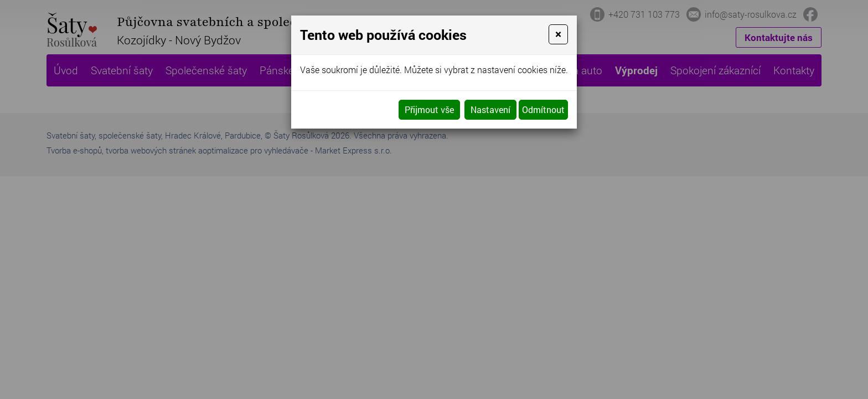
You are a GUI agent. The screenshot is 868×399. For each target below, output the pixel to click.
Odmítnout (543, 109)
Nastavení (490, 109)
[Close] (558, 34)
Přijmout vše (429, 109)
